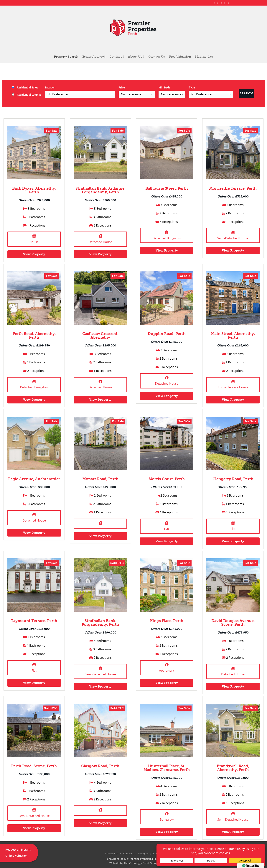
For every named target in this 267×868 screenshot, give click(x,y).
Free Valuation (180, 57)
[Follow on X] (222, 3)
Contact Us (156, 57)
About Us (136, 57)
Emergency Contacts (150, 853)
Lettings (117, 57)
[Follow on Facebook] (215, 3)
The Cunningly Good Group (141, 863)
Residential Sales (25, 87)
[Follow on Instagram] (218, 3)
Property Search (66, 57)
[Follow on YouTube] (229, 3)
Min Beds (164, 87)
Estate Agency (94, 57)
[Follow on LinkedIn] (225, 3)
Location (50, 87)
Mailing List (204, 57)
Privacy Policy (113, 853)
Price (122, 87)
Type (192, 87)
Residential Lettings (27, 95)
